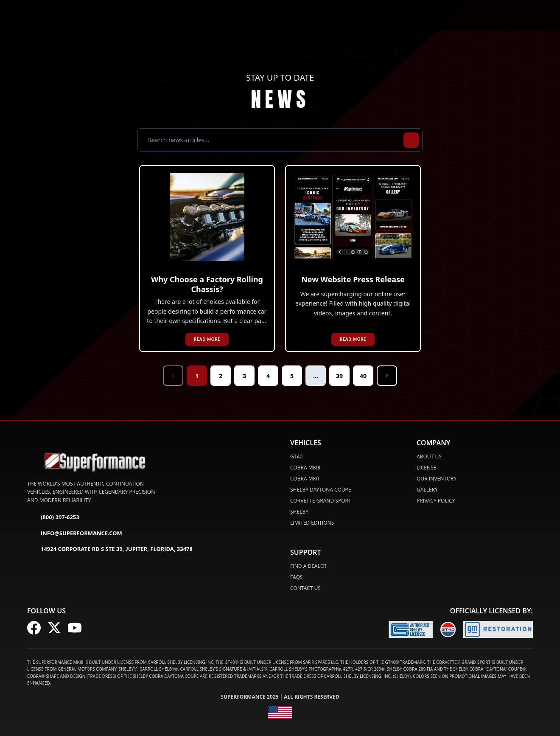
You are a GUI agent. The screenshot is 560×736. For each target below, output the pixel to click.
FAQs (296, 577)
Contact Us (305, 588)
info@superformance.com (75, 534)
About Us (429, 456)
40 (363, 376)
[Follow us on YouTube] (75, 628)
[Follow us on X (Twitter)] (54, 628)
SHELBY (299, 512)
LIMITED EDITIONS (312, 523)
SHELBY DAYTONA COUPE (321, 490)
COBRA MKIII (305, 468)
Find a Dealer (308, 566)
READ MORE (207, 339)
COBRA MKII (305, 479)
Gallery (427, 490)
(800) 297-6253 (53, 518)
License (426, 468)
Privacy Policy (436, 501)
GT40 (296, 456)
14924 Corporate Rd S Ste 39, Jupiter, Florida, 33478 (110, 550)
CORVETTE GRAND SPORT (321, 501)
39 (339, 376)
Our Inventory (437, 479)
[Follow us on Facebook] (34, 628)
